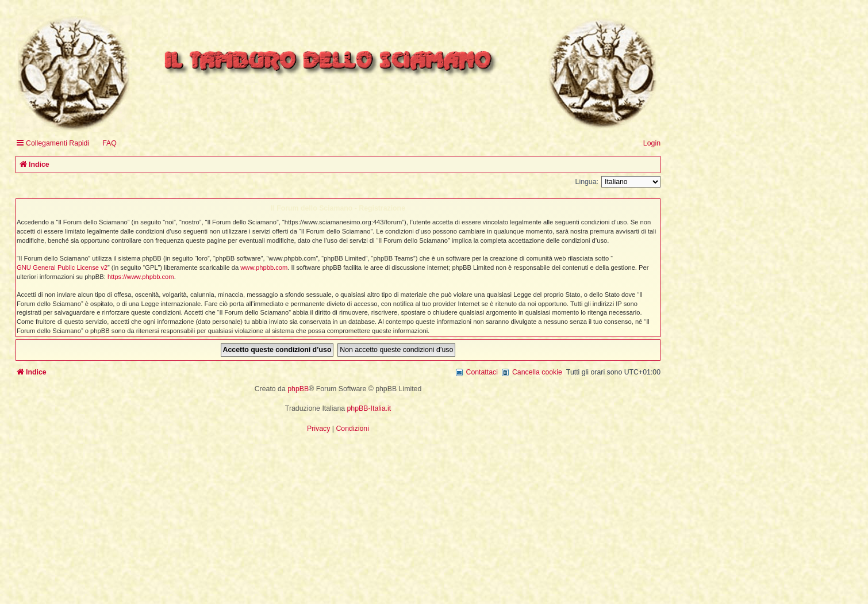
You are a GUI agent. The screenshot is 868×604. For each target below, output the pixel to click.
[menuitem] (104, 144)
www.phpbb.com (264, 267)
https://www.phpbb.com (141, 277)
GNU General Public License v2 (62, 267)
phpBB (298, 389)
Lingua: (587, 182)
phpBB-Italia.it (369, 408)
